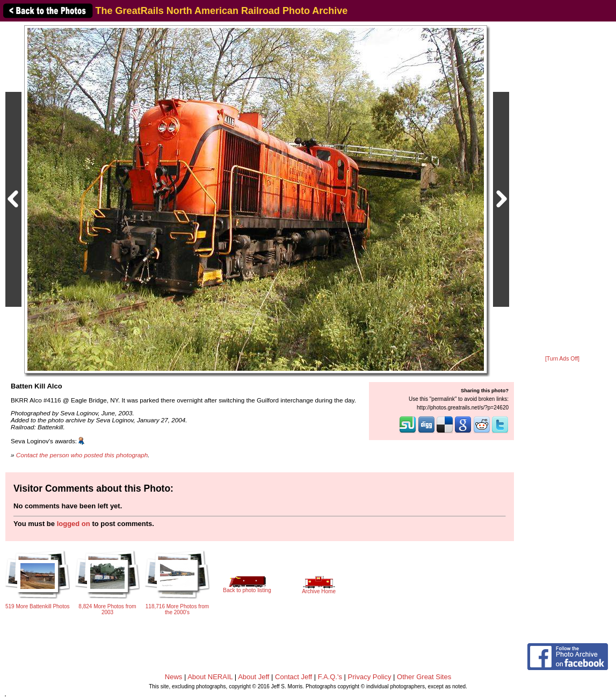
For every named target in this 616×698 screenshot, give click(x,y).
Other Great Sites (424, 677)
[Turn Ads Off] (562, 359)
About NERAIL (210, 677)
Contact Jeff (293, 677)
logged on (74, 524)
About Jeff (253, 677)
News (174, 677)
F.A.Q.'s (330, 677)
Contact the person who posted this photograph (82, 455)
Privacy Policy (370, 677)
